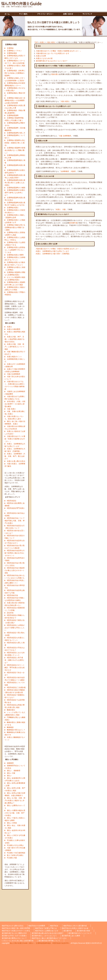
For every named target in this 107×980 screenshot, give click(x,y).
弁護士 (9, 327)
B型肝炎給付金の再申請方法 (15, 587)
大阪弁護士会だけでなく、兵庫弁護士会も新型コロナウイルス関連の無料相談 (15, 385)
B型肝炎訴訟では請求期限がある (15, 701)
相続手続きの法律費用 (37, 926)
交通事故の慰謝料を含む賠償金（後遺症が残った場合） (15, 143)
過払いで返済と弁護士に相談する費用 (15, 819)
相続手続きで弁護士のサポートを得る (16, 931)
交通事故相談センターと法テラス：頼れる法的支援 (15, 62)
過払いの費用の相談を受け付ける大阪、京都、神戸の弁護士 (15, 813)
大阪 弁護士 (11, 409)
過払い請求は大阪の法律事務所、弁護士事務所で (15, 794)
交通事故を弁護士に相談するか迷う (15, 67)
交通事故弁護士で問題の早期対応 (15, 293)
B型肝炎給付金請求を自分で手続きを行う (15, 542)
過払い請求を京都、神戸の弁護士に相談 (15, 789)
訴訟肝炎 (10, 613)
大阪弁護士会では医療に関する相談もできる (15, 398)
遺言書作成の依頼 (83, 931)
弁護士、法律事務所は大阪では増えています (15, 445)
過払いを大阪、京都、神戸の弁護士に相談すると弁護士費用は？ (15, 800)
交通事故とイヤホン (14, 51)
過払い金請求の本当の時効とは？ (15, 832)
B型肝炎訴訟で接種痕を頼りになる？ (15, 696)
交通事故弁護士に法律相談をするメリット (15, 259)
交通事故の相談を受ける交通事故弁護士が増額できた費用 (15, 227)
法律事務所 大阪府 (68, 171)
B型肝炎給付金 (12, 595)
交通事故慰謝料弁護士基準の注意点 (15, 199)
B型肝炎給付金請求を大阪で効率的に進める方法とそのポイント (15, 553)
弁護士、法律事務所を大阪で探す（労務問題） (15, 450)
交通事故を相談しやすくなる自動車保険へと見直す (15, 79)
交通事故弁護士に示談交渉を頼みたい (15, 211)
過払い (9, 776)
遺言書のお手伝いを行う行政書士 (14, 936)
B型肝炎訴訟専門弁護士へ (15, 509)
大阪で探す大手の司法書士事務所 (15, 849)
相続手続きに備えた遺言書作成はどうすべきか (49, 938)
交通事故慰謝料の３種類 (16, 188)
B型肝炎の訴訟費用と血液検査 (15, 504)
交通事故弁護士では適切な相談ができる (15, 244)
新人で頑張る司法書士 (15, 855)
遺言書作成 (73, 223)
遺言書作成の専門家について (49, 941)
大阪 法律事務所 (65, 136)
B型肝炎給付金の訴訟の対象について (15, 537)
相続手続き (54, 926)
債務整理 (10, 763)
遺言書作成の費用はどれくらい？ (14, 938)
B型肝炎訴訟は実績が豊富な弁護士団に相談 (15, 706)
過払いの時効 (12, 823)
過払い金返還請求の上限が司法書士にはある (15, 779)
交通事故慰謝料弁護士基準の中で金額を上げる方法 (15, 204)
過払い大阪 (11, 773)
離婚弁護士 (11, 710)
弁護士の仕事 (41, 56)
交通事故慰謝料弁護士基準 (15, 166)
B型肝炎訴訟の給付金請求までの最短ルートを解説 (15, 679)
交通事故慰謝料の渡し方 (16, 133)
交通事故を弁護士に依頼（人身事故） (15, 269)
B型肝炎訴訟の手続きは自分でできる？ (15, 649)
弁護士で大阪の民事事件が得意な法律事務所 (15, 370)
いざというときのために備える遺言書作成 (18, 941)
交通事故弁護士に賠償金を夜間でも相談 (15, 234)
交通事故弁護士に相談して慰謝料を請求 (15, 216)
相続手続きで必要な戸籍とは (46, 928)
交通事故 (10, 48)
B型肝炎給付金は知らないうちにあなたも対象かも (15, 577)
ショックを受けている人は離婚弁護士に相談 (15, 714)
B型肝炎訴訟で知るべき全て (15, 674)
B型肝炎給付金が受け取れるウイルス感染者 (15, 547)
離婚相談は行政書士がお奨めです (15, 734)
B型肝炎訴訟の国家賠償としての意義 (15, 609)
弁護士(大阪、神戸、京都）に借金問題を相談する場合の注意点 (15, 339)
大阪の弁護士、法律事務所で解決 (15, 465)
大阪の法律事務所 (14, 374)
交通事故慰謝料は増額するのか (15, 124)
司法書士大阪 (12, 858)
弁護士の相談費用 (14, 329)
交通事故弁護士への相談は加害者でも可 (15, 221)
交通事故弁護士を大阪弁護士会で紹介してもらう (15, 264)
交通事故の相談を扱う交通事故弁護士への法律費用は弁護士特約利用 (15, 100)
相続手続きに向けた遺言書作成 (75, 926)
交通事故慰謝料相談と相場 (15, 161)
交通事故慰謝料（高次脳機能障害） (15, 129)
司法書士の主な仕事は (15, 845)
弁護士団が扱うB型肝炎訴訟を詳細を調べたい (15, 604)
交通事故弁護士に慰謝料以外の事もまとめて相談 (15, 283)
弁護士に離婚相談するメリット (15, 738)
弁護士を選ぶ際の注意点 (16, 461)
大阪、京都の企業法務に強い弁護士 (15, 413)
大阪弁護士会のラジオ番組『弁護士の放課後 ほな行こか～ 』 (15, 439)
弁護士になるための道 (44, 58)
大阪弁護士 (55, 74)
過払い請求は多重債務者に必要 (15, 784)
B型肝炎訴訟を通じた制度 (15, 644)
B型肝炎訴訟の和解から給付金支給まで (15, 616)
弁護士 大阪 (61, 209)
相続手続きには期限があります (47, 931)
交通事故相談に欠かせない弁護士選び (15, 89)
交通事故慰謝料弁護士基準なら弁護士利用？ (15, 176)
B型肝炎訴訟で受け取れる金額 (15, 634)
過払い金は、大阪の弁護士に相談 (15, 827)
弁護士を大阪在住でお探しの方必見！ (15, 433)
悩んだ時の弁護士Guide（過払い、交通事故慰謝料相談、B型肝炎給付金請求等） (40, 943)
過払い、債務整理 (14, 771)
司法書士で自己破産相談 (16, 853)
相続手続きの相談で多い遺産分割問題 (16, 928)
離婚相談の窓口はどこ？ (16, 730)
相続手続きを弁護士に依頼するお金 (75, 928)
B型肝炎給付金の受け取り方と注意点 (15, 564)
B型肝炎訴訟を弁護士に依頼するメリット (15, 639)
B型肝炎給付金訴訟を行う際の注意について (15, 527)
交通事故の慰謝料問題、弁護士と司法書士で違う (15, 119)
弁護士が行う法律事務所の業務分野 (15, 365)
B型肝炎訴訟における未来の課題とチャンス (15, 654)
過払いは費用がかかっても (15, 807)
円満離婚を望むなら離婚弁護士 (15, 719)
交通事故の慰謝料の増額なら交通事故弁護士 (15, 274)
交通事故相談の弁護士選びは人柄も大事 (15, 107)
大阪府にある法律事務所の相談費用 (15, 393)
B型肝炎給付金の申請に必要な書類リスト (15, 582)
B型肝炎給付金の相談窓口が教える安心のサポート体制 (15, 570)
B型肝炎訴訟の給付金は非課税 (15, 514)
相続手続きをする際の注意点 (13, 926)
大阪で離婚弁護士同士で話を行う (15, 353)
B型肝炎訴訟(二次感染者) (16, 687)
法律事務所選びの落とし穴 (15, 360)
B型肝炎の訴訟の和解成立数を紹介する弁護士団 (15, 691)
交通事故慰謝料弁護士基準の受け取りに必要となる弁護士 (15, 183)
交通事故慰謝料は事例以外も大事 (15, 156)
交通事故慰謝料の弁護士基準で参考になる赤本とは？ (15, 193)
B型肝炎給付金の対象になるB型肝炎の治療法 (15, 599)
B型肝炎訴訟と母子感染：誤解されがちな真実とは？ (15, 660)
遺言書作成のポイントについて (80, 933)
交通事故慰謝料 (13, 115)
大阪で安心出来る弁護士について (15, 378)
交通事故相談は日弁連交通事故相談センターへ (15, 84)
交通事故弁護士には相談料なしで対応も (15, 239)
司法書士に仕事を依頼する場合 (15, 842)
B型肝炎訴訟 (12, 501)
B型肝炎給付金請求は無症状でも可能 (15, 592)
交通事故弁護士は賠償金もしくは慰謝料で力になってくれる (15, 250)
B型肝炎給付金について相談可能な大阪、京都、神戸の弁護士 (15, 521)
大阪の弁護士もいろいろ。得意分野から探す (14, 418)
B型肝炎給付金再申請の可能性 (15, 559)
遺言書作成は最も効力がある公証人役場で (48, 933)
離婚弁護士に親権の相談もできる (15, 724)
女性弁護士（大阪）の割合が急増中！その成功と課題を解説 (15, 404)
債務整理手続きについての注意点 (15, 767)
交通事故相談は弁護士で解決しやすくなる (15, 57)
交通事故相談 (12, 53)
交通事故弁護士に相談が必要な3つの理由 (15, 288)
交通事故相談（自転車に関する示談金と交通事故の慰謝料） (15, 73)
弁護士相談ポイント (14, 357)
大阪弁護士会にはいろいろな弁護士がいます (53, 53)
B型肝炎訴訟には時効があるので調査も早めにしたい (15, 628)
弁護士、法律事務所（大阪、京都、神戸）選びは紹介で (15, 456)
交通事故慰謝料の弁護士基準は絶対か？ (15, 171)
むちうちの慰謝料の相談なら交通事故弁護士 (15, 279)
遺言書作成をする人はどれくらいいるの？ (52, 61)
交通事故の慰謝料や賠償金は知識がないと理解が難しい (15, 150)
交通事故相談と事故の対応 (15, 94)
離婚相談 (10, 727)
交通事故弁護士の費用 (15, 255)
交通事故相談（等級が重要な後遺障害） (15, 112)
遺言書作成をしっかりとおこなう (44, 936)
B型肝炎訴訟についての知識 (15, 684)
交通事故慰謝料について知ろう (15, 137)
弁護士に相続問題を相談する (15, 333)
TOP (36, 42)
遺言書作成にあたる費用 (71, 936)
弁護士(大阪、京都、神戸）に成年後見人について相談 (15, 347)
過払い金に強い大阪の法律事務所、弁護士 (15, 423)
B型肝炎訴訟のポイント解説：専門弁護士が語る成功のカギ (15, 668)
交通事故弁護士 (13, 208)
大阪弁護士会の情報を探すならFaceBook (15, 428)
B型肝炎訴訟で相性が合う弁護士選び (15, 621)
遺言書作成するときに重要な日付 (14, 933)
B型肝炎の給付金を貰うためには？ (15, 532)
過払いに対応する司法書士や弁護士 (15, 837)
